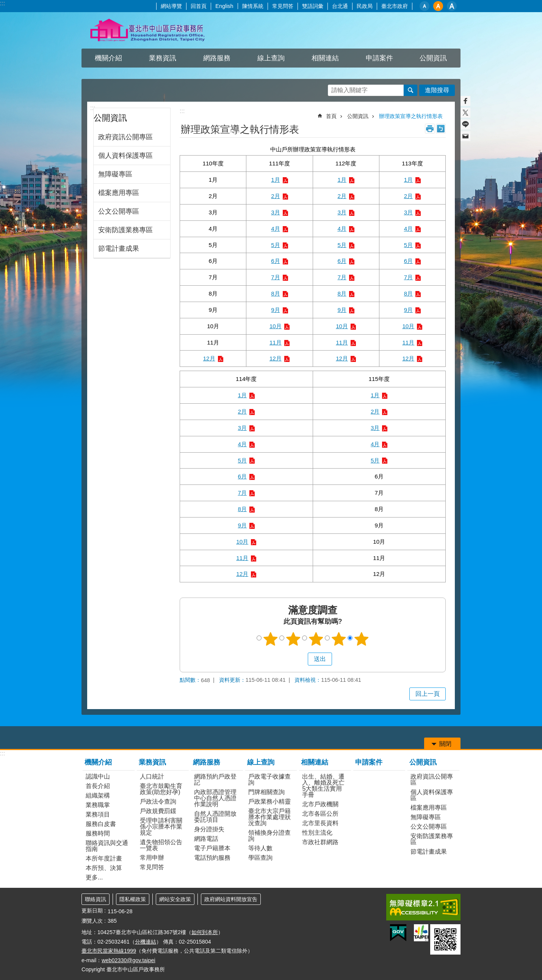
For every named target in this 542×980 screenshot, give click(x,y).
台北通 (340, 6)
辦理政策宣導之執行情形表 (411, 116)
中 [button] (438, 6)
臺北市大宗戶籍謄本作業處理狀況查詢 (269, 817)
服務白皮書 (101, 824)
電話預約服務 (212, 858)
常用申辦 (152, 858)
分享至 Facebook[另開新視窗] (465, 101)
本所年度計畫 (104, 858)
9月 (275, 310)
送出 (301, 659)
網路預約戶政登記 (215, 779)
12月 (209, 358)
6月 (275, 261)
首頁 (331, 116)
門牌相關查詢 (266, 792)
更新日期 (92, 911)
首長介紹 (98, 786)
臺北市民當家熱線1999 (109, 951)
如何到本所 (205, 932)
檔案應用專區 (119, 193)
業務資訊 (163, 58)
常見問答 (283, 6)
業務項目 (98, 814)
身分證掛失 (209, 829)
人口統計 (152, 776)
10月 (276, 326)
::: (2, 3)
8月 (275, 293)
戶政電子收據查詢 (269, 779)
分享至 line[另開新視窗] (465, 124)
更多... (94, 877)
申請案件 (379, 58)
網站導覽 (171, 6)
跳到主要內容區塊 (4, 4)
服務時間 (98, 833)
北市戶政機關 (320, 804)
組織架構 (98, 795)
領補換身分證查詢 (269, 836)
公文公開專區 (119, 211)
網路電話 (206, 839)
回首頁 (199, 6)
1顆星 (271, 639)
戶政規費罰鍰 (158, 811)
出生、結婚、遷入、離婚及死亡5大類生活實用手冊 (323, 786)
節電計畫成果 (119, 249)
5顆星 (362, 639)
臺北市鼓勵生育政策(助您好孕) (161, 789)
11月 (276, 342)
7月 (275, 277)
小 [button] (425, 6)
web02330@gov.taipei (128, 960)
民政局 (365, 6)
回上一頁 (428, 694)
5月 (275, 245)
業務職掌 (98, 805)
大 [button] (452, 6)
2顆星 (293, 639)
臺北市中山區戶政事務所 (148, 30)
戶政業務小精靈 (269, 801)
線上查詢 (271, 58)
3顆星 (316, 639)
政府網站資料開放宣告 (231, 899)
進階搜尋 (437, 90)
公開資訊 (433, 58)
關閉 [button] (445, 744)
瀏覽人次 (92, 921)
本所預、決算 (104, 868)
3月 (275, 212)
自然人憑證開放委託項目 (215, 817)
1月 (275, 180)
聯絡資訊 (96, 899)
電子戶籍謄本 (212, 848)
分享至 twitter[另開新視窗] (465, 113)
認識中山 (98, 776)
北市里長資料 (320, 823)
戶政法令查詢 (158, 801)
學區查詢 (260, 858)
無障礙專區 (115, 174)
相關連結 (325, 58)
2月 (275, 196)
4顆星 (339, 639)
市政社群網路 (320, 842)
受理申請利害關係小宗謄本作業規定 (161, 827)
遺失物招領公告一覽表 (161, 845)
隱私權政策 (133, 899)
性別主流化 (317, 833)
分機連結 (146, 942)
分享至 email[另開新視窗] (465, 136)
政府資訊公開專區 (125, 137)
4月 (275, 229)
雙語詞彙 (313, 6)
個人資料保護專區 (125, 156)
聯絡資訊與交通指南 (107, 846)
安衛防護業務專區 (125, 230)
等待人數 (260, 848)
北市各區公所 (320, 814)
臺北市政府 (395, 6)
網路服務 (217, 58)
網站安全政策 (175, 899)
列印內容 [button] (430, 129)
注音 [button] (441, 129)
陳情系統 (253, 6)
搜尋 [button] (410, 90)
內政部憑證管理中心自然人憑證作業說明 (215, 798)
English (224, 6)
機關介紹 (108, 58)
